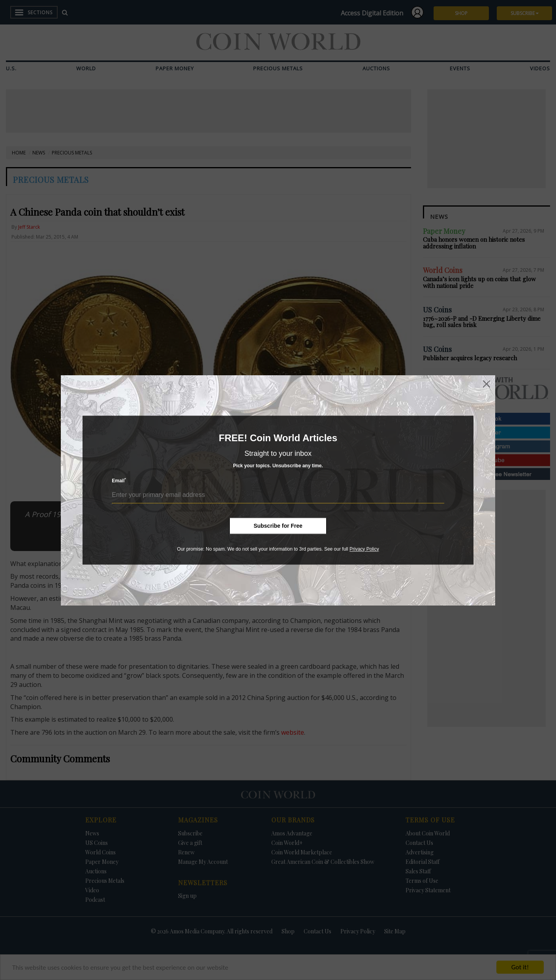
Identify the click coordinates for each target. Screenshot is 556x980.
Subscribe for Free (278, 526)
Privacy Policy (364, 549)
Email (119, 481)
